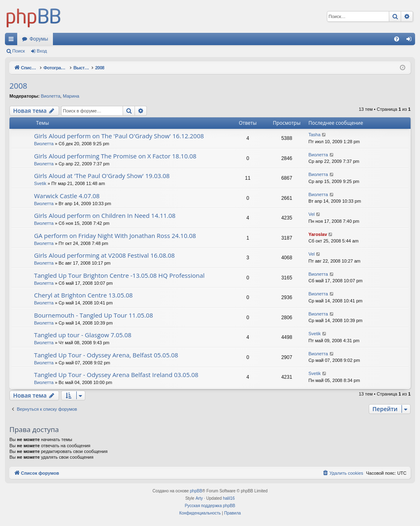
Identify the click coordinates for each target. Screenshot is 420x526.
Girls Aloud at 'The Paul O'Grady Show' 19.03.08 (102, 176)
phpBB (196, 491)
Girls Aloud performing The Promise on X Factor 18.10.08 (115, 156)
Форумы (39, 39)
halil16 (229, 498)
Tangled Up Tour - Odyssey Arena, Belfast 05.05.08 (106, 355)
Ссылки (13, 41)
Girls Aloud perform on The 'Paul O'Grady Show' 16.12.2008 (119, 136)
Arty (199, 498)
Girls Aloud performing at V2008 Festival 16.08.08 (104, 255)
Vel (312, 214)
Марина (71, 96)
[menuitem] (397, 39)
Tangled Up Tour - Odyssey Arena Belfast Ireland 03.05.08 (116, 375)
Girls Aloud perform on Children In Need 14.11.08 (105, 215)
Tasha (314, 135)
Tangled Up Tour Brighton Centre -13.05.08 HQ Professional (119, 275)
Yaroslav (318, 234)
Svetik (40, 183)
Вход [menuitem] (411, 41)
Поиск (18, 51)
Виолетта (50, 96)
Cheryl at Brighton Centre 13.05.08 (83, 295)
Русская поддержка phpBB (210, 506)
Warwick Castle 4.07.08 (67, 196)
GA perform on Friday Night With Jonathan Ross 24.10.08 (115, 236)
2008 (18, 86)
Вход (42, 51)
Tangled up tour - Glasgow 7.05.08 (83, 335)
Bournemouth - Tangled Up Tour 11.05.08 (94, 315)
